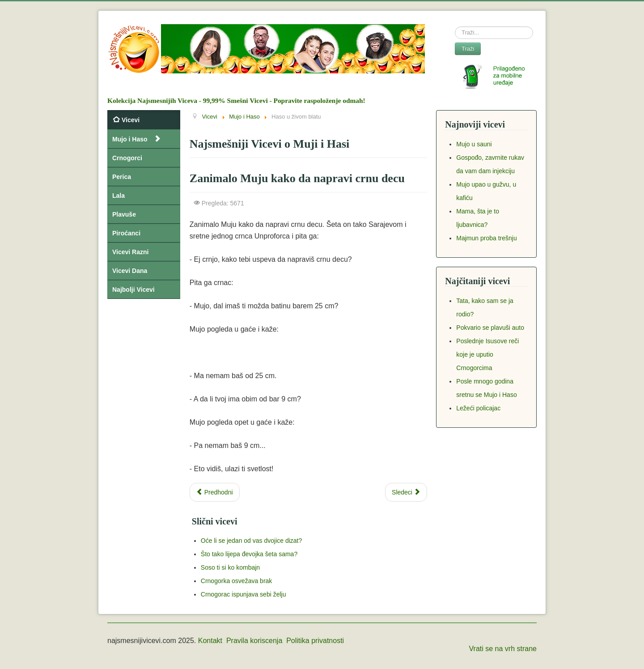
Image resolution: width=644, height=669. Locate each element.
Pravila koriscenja (254, 641)
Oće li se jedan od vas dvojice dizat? (251, 541)
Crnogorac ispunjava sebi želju (244, 594)
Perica (122, 177)
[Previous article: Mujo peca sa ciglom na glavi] (215, 492)
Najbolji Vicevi (133, 290)
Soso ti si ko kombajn (230, 567)
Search (455, 27)
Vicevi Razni (130, 252)
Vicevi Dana (130, 271)
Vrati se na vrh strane (503, 649)
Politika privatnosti (315, 641)
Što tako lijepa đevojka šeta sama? (249, 554)
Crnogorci (127, 158)
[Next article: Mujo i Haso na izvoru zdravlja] (406, 492)
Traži (468, 49)
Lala (119, 196)
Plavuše (124, 214)
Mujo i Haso (130, 139)
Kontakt (210, 641)
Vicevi (131, 120)
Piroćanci (126, 233)
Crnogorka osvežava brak (237, 581)
